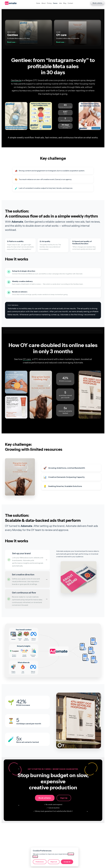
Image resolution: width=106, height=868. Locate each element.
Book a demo (97, 3)
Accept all (67, 862)
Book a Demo (45, 798)
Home (38, 3)
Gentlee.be (16, 80)
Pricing (49, 3)
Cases (55, 3)
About (44, 3)
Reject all (54, 862)
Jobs (60, 3)
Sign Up (64, 798)
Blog (65, 3)
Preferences (40, 862)
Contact (70, 3)
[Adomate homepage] (11, 3)
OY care (27, 359)
